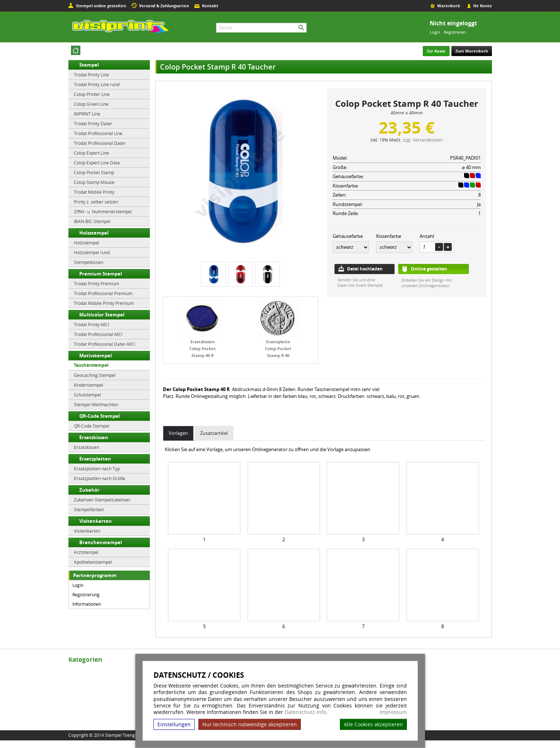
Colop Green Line (91, 104)
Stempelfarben (89, 509)
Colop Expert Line (91, 153)
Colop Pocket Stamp (94, 172)
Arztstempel (86, 552)
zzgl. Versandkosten (423, 140)
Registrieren (455, 32)
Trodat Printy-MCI (91, 324)
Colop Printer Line (92, 94)
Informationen (87, 604)
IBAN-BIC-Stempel (92, 221)
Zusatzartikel (214, 433)
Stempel (89, 65)
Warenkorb (449, 6)
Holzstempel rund (92, 252)
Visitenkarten (96, 521)
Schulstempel (87, 395)
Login (435, 32)
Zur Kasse (436, 51)
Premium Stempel (101, 274)
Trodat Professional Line (98, 133)
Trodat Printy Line (91, 75)
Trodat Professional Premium (103, 293)
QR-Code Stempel (100, 416)
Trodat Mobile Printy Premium (104, 303)
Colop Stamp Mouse (94, 182)
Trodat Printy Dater (93, 123)
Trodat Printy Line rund (97, 84)
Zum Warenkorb (472, 51)
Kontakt (210, 6)
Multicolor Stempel (102, 315)
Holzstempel (94, 233)
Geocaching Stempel (95, 375)
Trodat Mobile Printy (94, 192)
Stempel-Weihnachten (96, 404)
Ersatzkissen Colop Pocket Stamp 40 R (203, 348)
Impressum (393, 712)
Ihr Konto (483, 6)
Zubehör (89, 490)
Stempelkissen (89, 262)
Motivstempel (96, 356)
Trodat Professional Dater (100, 143)
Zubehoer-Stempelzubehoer (102, 500)
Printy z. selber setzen (96, 202)
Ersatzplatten (95, 459)
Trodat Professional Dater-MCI (104, 344)
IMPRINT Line (87, 114)
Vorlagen (178, 433)
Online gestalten (429, 269)
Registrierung (86, 594)
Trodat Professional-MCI (98, 334)
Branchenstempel (101, 542)
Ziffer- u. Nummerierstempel (103, 211)
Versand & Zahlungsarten (164, 6)
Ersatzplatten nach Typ (97, 468)
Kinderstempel (89, 385)
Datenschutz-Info (305, 712)
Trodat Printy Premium (96, 283)
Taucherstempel (91, 365)
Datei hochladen (365, 269)
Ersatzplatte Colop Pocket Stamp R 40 (278, 348)
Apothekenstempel (93, 562)
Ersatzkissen (94, 437)
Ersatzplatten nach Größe (100, 478)
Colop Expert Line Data (97, 163)
